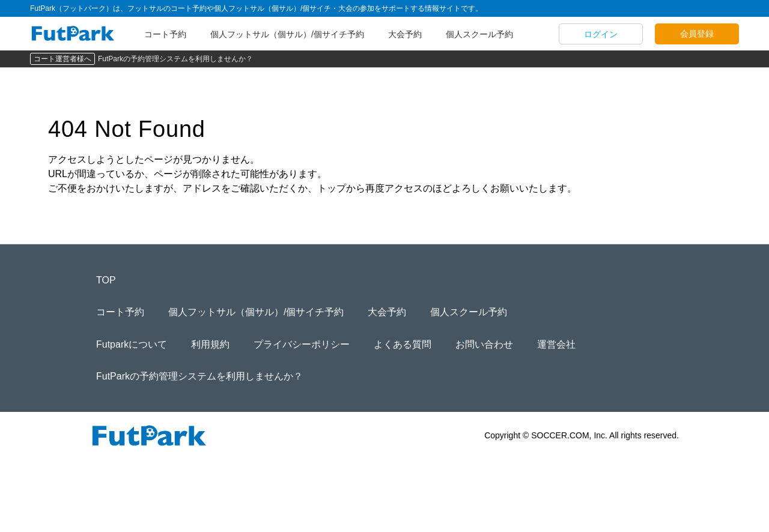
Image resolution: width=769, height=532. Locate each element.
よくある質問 (403, 344)
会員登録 (697, 34)
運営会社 (556, 344)
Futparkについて (132, 344)
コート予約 (165, 34)
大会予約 (405, 34)
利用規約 (210, 344)
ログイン (601, 34)
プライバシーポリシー (302, 344)
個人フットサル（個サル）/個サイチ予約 (287, 34)
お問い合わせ (484, 344)
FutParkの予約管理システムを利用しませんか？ (175, 59)
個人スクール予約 (479, 34)
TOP (106, 280)
